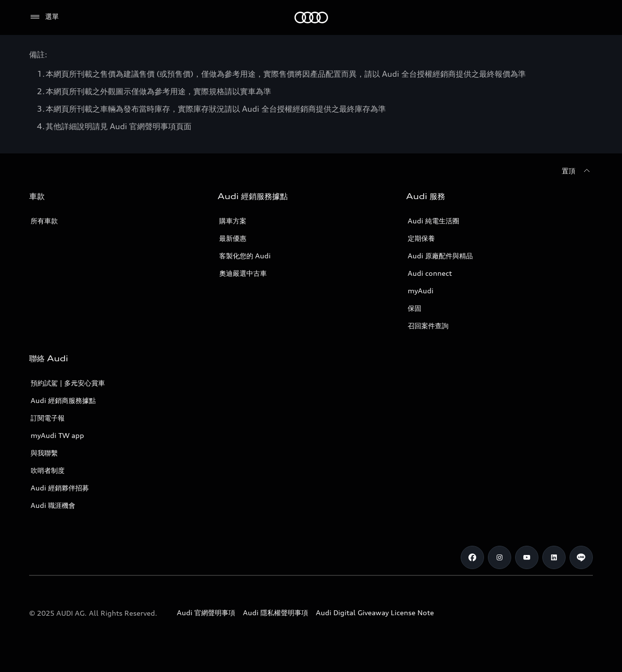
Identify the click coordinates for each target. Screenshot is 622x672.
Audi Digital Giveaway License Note (375, 613)
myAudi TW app (57, 435)
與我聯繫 (44, 453)
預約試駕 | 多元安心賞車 (68, 383)
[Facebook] (472, 557)
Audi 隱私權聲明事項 (276, 613)
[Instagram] (500, 557)
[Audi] (311, 17)
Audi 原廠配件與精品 (440, 256)
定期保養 (421, 238)
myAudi (421, 291)
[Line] (581, 557)
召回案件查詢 (428, 326)
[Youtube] (527, 557)
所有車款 (44, 221)
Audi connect (430, 273)
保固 (415, 308)
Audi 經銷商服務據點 (63, 400)
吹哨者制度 (48, 470)
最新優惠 (233, 238)
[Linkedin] (554, 557)
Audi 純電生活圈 (433, 221)
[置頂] (577, 171)
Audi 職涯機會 (53, 505)
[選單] (44, 17)
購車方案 (233, 221)
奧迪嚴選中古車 (243, 273)
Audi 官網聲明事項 (206, 613)
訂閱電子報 (48, 418)
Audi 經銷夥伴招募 (60, 488)
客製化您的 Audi (245, 256)
